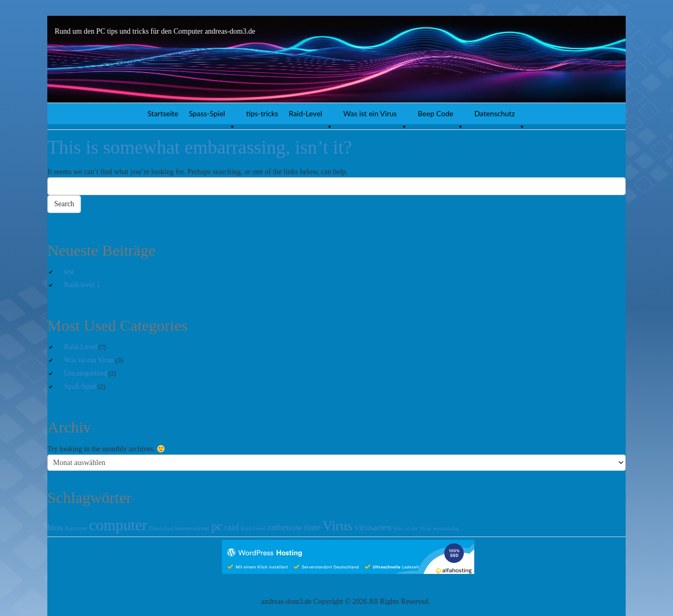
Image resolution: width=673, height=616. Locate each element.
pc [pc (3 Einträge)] (217, 526)
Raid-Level (311, 117)
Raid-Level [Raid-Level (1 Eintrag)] (253, 528)
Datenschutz (500, 117)
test (69, 272)
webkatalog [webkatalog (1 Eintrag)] (446, 528)
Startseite (163, 113)
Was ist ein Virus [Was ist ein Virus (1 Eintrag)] (412, 528)
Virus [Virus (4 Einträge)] (338, 526)
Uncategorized (86, 373)
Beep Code (441, 117)
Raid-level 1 (82, 285)
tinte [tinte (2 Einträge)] (313, 527)
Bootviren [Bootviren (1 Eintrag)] (76, 528)
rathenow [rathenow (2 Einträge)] (285, 527)
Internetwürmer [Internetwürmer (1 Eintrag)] (192, 528)
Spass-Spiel (212, 117)
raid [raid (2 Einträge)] (232, 527)
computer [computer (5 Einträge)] (118, 525)
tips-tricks (262, 113)
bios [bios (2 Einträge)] (55, 527)
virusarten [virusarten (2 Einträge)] (373, 527)
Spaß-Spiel (80, 386)
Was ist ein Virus (375, 117)
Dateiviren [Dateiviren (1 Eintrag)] (161, 528)
